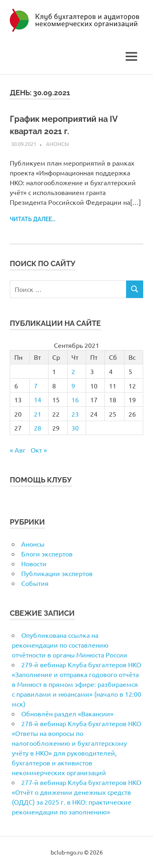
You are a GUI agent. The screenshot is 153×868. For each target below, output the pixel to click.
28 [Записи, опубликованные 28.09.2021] (38, 428)
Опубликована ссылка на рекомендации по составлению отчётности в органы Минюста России (70, 645)
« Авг (18, 450)
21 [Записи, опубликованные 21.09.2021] (38, 414)
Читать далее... (33, 219)
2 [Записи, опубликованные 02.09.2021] (73, 371)
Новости (34, 563)
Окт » (39, 450)
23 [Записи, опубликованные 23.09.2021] (75, 414)
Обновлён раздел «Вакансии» (67, 713)
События (35, 583)
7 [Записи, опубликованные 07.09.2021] (36, 386)
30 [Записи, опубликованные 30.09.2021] (75, 428)
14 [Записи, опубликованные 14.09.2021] (38, 399)
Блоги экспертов (47, 554)
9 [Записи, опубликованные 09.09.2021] (73, 386)
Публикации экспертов (57, 573)
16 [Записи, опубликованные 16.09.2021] (75, 399)
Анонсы (58, 144)
